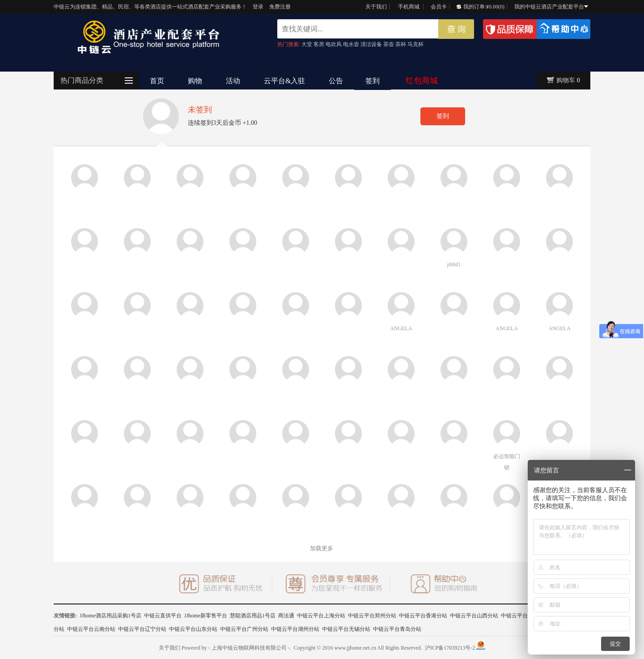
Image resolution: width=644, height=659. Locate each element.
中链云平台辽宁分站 (142, 629)
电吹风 (334, 44)
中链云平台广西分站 (525, 616)
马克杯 (415, 44)
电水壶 (351, 44)
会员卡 (439, 7)
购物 (195, 81)
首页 (157, 81)
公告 (336, 81)
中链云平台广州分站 (244, 629)
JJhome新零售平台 (206, 616)
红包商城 (422, 81)
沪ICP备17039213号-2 (450, 648)
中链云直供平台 (163, 616)
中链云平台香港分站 (423, 616)
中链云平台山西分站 (474, 616)
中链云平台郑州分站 (372, 616)
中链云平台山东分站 (193, 629)
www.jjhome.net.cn (355, 648)
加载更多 (322, 548)
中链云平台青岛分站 (397, 629)
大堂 (307, 44)
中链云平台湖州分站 (295, 629)
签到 (373, 81)
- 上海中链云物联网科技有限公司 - (249, 648)
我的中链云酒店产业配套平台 (551, 7)
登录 (258, 7)
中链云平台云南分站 (91, 629)
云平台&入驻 (284, 81)
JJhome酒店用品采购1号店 (110, 616)
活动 (233, 81)
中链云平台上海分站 (321, 616)
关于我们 (376, 7)
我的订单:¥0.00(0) (481, 7)
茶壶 (389, 44)
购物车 (566, 80)
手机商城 (409, 7)
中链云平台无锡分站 (346, 629)
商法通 (286, 616)
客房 (319, 44)
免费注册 (280, 7)
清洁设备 (371, 44)
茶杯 (401, 44)
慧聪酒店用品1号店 (253, 616)
